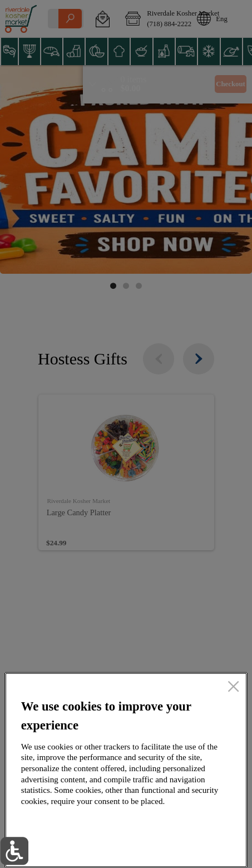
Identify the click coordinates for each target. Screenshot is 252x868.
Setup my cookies (176, 847)
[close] (233, 687)
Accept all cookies (176, 820)
